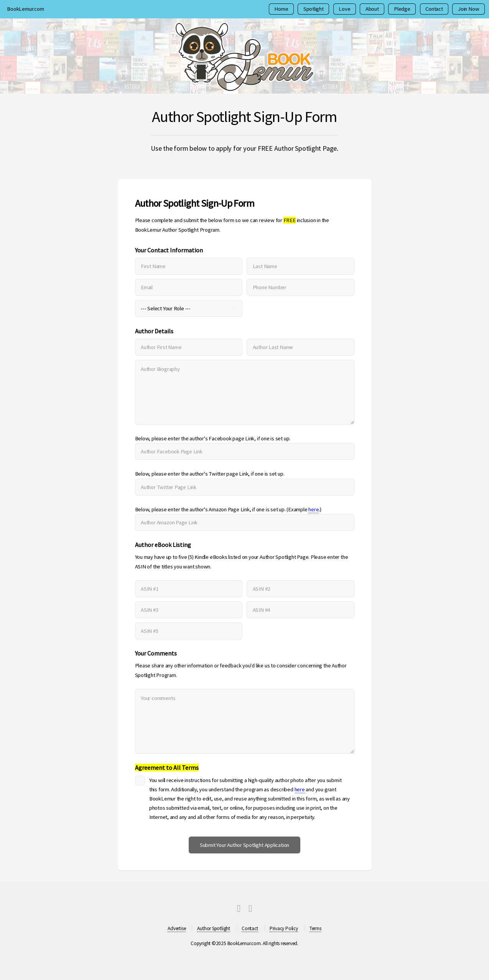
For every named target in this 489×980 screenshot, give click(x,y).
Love (344, 9)
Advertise (177, 928)
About (372, 9)
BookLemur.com (25, 9)
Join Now (468, 9)
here (314, 509)
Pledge (402, 9)
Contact (434, 9)
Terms (315, 928)
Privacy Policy (284, 928)
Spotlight (314, 9)
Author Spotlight (213, 928)
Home (281, 9)
